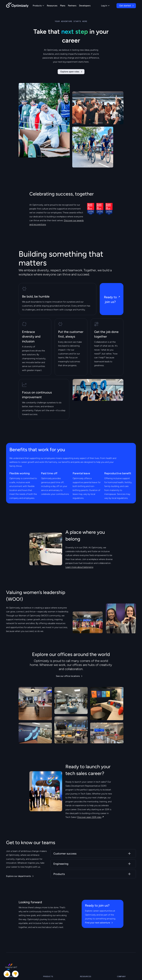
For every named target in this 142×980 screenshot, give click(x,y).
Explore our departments (19, 876)
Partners (72, 6)
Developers (85, 6)
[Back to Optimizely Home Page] (17, 6)
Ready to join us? (110, 300)
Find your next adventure (98, 923)
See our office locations (68, 676)
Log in (105, 6)
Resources (52, 6)
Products (38, 6)
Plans (63, 6)
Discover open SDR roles (89, 817)
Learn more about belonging (79, 567)
